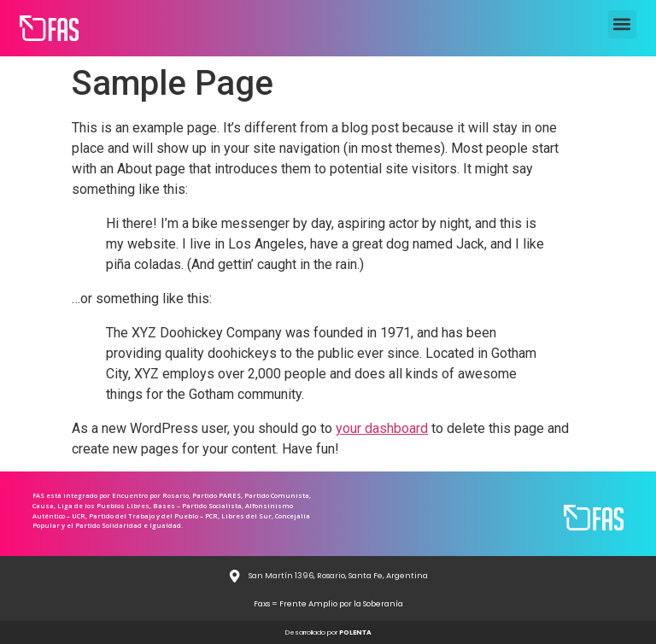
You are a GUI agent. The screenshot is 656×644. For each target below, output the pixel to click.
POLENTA (355, 632)
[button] (622, 24)
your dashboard (382, 428)
